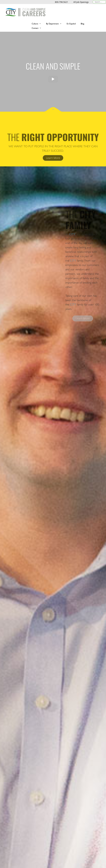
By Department (55, 24)
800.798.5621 (61, 2)
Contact (38, 28)
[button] (53, 79)
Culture (38, 24)
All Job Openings (81, 2)
